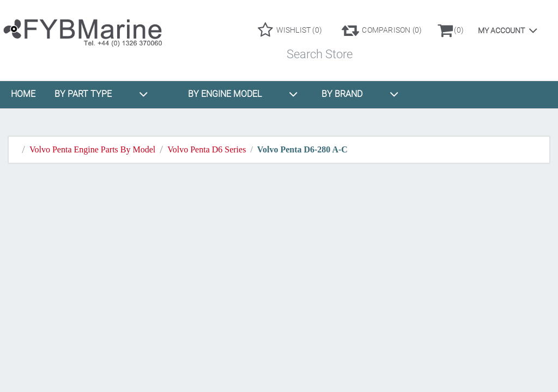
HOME (23, 94)
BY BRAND (360, 94)
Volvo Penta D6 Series (207, 149)
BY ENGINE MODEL (243, 94)
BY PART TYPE (101, 94)
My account (501, 30)
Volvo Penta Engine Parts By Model (92, 149)
